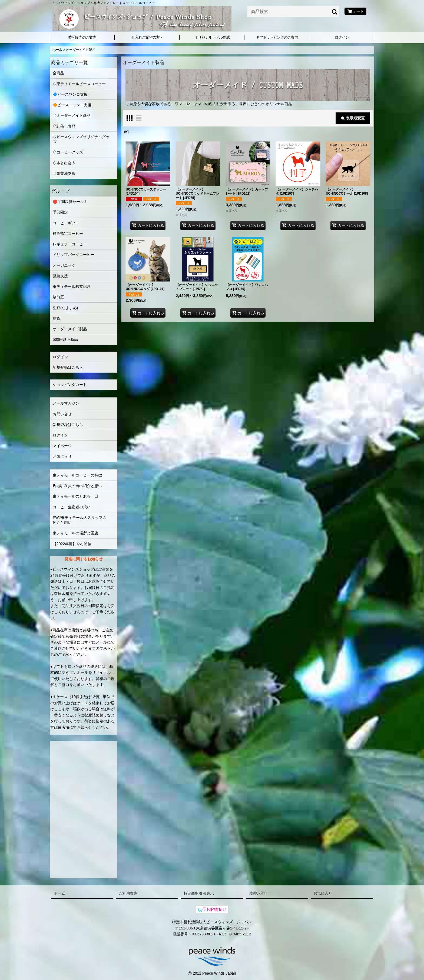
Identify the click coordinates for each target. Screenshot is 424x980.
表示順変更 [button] (353, 118)
